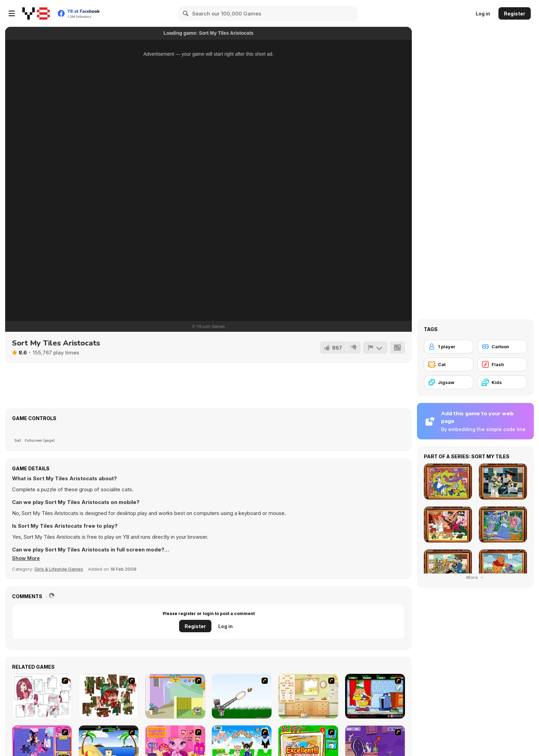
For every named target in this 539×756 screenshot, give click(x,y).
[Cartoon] (502, 347)
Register (515, 14)
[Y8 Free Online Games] (36, 13)
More (475, 577)
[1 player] (449, 347)
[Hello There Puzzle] (42, 696)
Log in (483, 14)
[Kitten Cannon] (242, 696)
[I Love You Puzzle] (109, 696)
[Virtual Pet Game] (375, 696)
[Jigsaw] (449, 382)
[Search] (186, 13)
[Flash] (502, 364)
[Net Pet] (308, 696)
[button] (27, 558)
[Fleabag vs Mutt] (175, 696)
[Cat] (449, 364)
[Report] (375, 348)
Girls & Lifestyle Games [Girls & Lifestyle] (59, 569)
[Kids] (502, 382)
